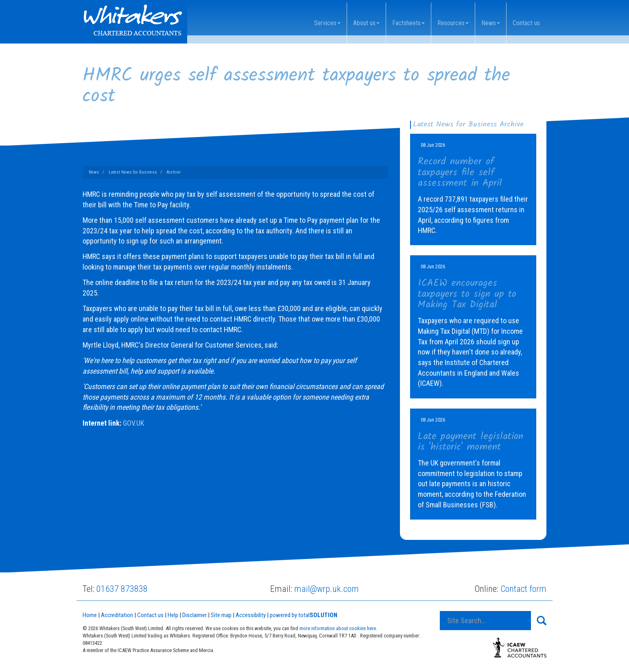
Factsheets (408, 23)
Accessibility (251, 615)
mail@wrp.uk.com (327, 589)
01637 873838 (122, 589)
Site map (221, 615)
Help (173, 615)
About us (366, 23)
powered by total (304, 615)
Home (90, 615)
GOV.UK (133, 423)
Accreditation (117, 615)
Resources (453, 23)
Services (327, 23)
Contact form (523, 589)
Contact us (526, 23)
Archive (174, 172)
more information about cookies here (338, 628)
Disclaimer (194, 615)
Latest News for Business (133, 172)
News (491, 23)
